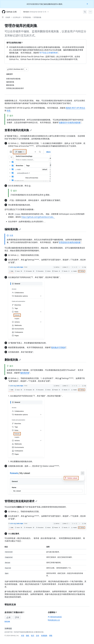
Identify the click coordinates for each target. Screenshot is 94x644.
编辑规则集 (13, 229)
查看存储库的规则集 (18, 130)
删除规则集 (13, 360)
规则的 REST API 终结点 (75, 108)
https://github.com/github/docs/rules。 (38, 217)
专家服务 (44, 635)
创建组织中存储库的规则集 (70, 122)
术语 (23, 635)
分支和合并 (17, 17)
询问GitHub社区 (55, 617)
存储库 (8, 17)
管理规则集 (27, 17)
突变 (9, 111)
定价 (38, 635)
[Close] (88, 4)
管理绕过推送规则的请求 (21, 501)
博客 (51, 635)
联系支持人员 (54, 620)
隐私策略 (7, 621)
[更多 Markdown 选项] (27, 69)
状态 (33, 635)
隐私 (28, 635)
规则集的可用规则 (58, 347)
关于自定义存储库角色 (48, 53)
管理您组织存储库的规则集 (70, 242)
